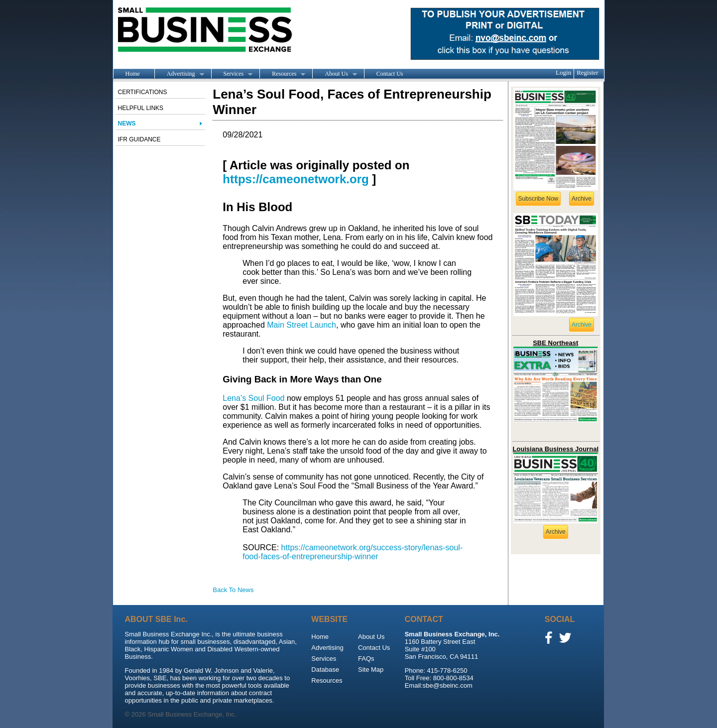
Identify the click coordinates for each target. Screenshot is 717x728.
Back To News (233, 590)
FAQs (366, 659)
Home (133, 74)
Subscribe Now (538, 199)
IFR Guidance (139, 139)
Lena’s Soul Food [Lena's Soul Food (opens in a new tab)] (253, 398)
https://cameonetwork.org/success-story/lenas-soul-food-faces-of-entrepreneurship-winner (353, 552)
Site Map (371, 669)
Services (232, 74)
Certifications (143, 92)
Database (325, 669)
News (127, 123)
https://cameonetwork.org (296, 179)
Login (563, 72)
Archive (582, 199)
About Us (334, 74)
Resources (282, 74)
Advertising (179, 74)
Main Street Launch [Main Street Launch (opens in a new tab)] (301, 325)
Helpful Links (141, 108)
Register (587, 72)
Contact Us (390, 74)
